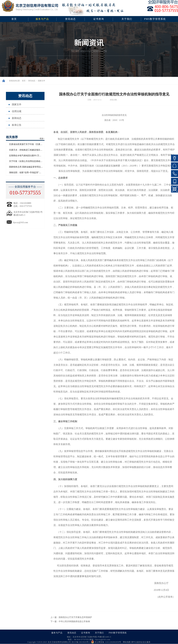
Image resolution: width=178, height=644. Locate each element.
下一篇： (70, 621)
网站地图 (126, 642)
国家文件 (42, 81)
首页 (14, 19)
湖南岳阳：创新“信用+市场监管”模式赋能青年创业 (32, 173)
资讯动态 (32, 81)
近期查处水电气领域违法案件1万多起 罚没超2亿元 (32, 156)
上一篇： (71, 617)
